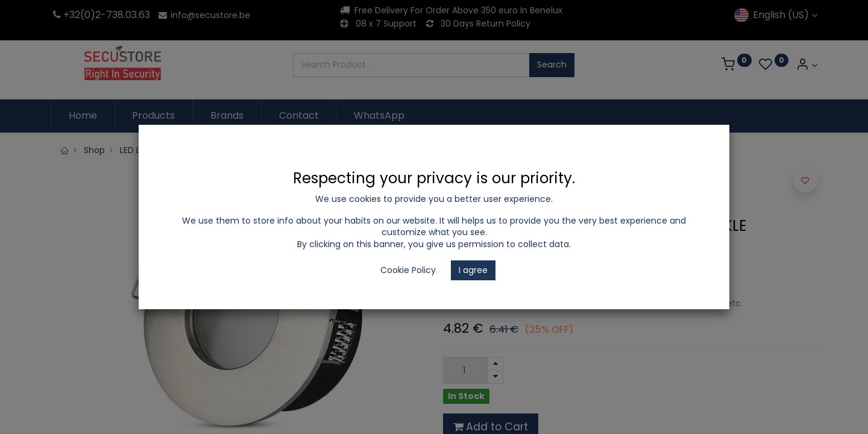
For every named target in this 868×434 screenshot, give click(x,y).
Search (552, 64)
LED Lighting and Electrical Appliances (198, 150)
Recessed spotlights (333, 150)
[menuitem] (83, 116)
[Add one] (495, 364)
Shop (94, 150)
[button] (805, 180)
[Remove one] (495, 377)
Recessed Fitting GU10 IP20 (445, 150)
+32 (65, 15)
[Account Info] (807, 65)
